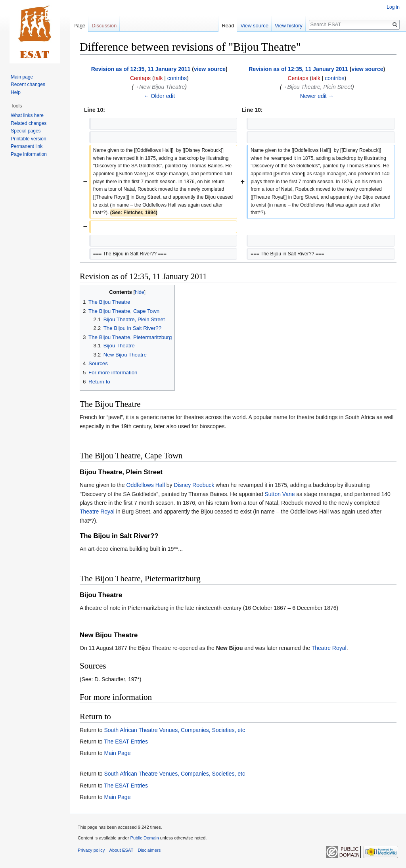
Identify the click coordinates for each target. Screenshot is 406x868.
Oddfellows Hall (146, 485)
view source (210, 69)
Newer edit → (317, 96)
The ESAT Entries (126, 742)
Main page (22, 77)
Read (228, 26)
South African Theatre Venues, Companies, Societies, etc (174, 730)
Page (79, 26)
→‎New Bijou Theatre (159, 87)
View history (289, 26)
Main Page (117, 753)
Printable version (28, 139)
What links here (27, 115)
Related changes (29, 123)
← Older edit (159, 96)
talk (159, 78)
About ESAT (122, 850)
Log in (393, 7)
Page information (29, 154)
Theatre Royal (97, 512)
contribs (177, 78)
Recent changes (28, 84)
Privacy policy (91, 850)
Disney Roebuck (194, 485)
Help (16, 92)
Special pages (26, 131)
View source (254, 26)
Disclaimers (149, 850)
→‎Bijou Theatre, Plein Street (317, 87)
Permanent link (27, 146)
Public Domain (144, 838)
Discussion (104, 26)
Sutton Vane (280, 494)
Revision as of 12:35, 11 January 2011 (141, 69)
